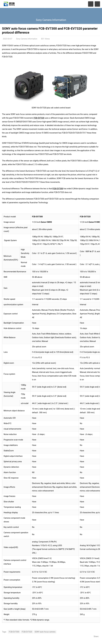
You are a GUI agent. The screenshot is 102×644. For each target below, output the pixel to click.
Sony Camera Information (51, 20)
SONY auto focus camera (45, 632)
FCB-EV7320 (39, 118)
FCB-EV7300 (58, 189)
